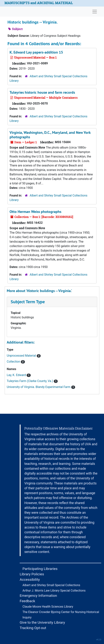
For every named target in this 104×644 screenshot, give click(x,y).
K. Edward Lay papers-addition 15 (36, 52)
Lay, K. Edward (19, 375)
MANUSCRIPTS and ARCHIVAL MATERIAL (39, 3)
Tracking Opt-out (33, 628)
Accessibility (30, 580)
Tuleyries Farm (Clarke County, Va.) (32, 381)
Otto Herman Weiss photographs (35, 212)
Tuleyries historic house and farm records (42, 92)
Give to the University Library (42, 622)
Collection (16, 362)
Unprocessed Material (24, 356)
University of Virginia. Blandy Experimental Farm (41, 387)
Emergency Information (38, 596)
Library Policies (32, 574)
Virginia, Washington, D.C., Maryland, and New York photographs (50, 135)
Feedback (27, 601)
